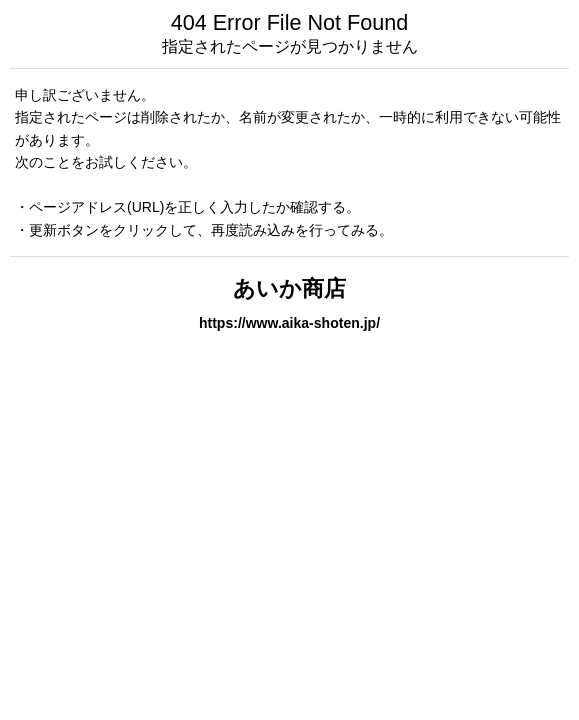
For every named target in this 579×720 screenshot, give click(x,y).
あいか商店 (289, 288)
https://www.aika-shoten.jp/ (289, 323)
